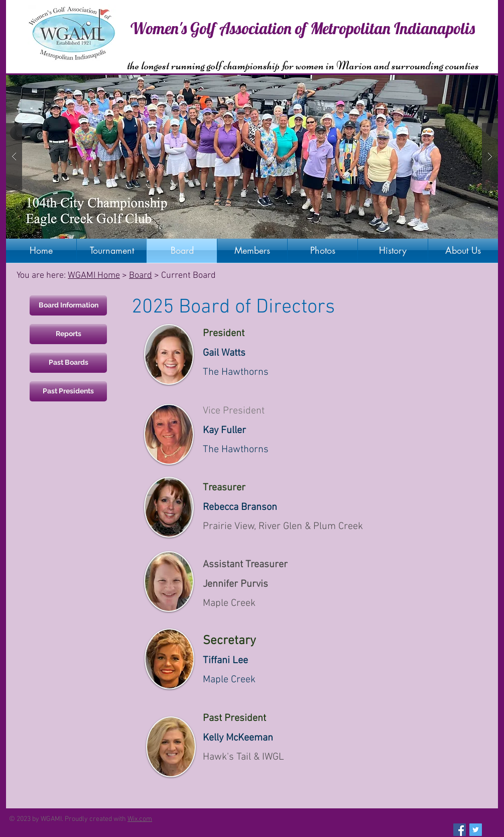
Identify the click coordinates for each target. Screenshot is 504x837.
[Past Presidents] (68, 391)
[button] (252, 157)
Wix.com (140, 819)
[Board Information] (68, 305)
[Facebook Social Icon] (460, 830)
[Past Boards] (68, 363)
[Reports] (68, 334)
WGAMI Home (94, 276)
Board (141, 276)
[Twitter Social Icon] (476, 830)
